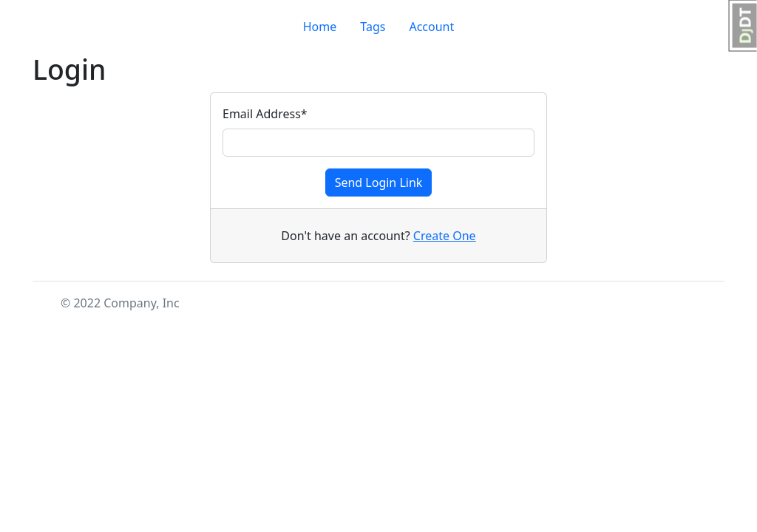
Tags (373, 27)
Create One (445, 236)
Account (431, 27)
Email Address (265, 114)
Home (320, 27)
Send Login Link (379, 183)
